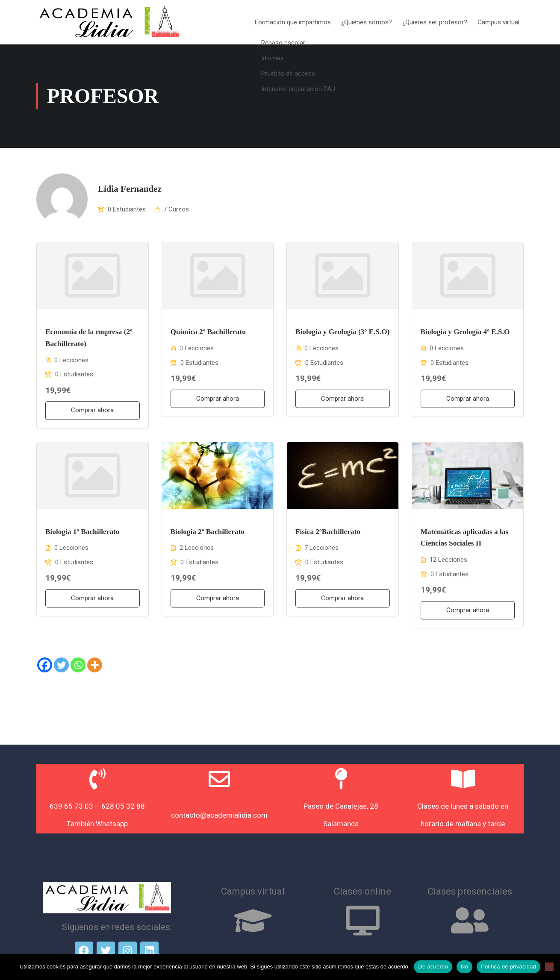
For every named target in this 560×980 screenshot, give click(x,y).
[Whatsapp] (78, 666)
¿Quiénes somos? (367, 23)
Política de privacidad (508, 967)
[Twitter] (61, 666)
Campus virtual (498, 23)
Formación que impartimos (293, 23)
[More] (95, 666)
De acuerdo (433, 967)
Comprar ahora (92, 411)
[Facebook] (45, 666)
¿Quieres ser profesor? (435, 23)
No (464, 967)
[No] (549, 967)
